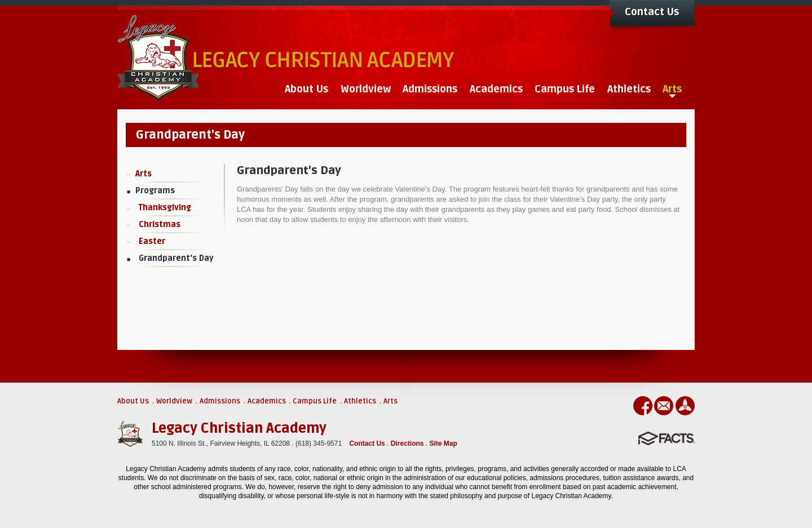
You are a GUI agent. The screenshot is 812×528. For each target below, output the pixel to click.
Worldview (174, 401)
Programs (155, 191)
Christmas (160, 225)
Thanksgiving (165, 208)
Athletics (360, 401)
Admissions (220, 401)
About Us (133, 401)
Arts (144, 174)
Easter (152, 241)
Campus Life (315, 401)
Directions (407, 443)
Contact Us (652, 12)
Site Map (443, 443)
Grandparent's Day (176, 258)
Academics (267, 401)
